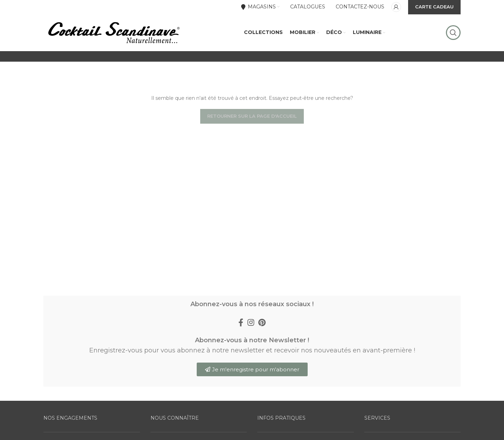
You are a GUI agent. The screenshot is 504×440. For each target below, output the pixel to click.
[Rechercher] (453, 39)
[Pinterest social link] (262, 335)
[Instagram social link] (251, 335)
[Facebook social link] (241, 335)
